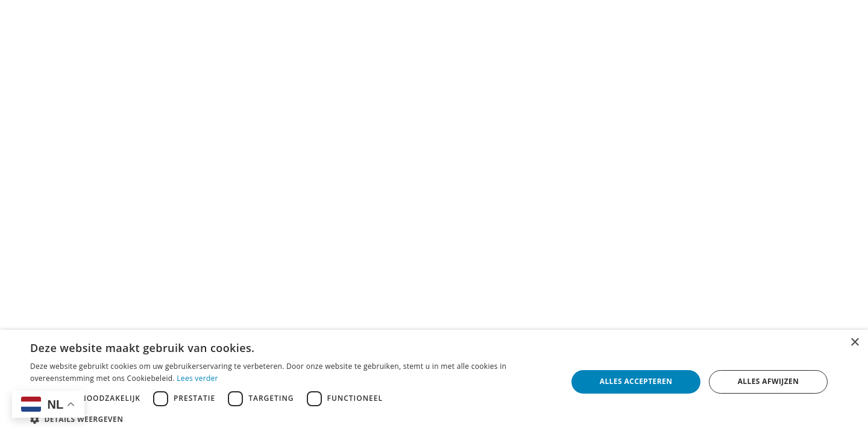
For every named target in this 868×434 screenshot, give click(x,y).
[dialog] (434, 382)
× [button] (854, 343)
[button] (291, 419)
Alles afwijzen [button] (769, 381)
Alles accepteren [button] (636, 381)
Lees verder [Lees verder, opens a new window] (197, 378)
